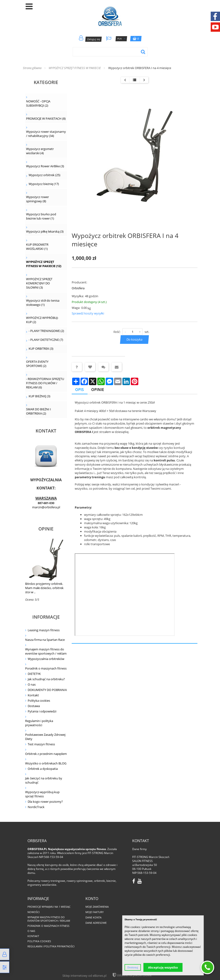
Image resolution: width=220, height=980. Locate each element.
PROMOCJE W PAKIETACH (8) (46, 119)
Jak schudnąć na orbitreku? (46, 679)
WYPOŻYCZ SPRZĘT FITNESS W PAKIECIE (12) (44, 264)
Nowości (34, 912)
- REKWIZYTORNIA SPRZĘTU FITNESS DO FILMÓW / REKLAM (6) (45, 383)
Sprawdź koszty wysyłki (88, 313)
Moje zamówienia (97, 907)
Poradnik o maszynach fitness (46, 668)
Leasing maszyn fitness (44, 630)
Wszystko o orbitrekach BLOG (46, 763)
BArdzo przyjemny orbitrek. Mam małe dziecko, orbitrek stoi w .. (44, 588)
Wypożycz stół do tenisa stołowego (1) (43, 303)
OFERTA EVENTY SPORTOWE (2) (37, 364)
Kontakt (33, 695)
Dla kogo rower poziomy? (45, 802)
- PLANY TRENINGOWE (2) (46, 331)
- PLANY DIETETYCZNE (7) (46, 340)
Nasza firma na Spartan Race (45, 640)
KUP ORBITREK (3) (41, 349)
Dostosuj (133, 967)
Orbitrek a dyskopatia (43, 769)
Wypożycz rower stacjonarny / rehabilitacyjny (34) (46, 134)
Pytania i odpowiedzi (42, 711)
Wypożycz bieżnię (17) (44, 184)
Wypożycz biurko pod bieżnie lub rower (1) (41, 216)
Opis (80, 390)
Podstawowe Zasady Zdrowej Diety (45, 737)
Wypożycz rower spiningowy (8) (37, 199)
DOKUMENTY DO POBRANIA (47, 690)
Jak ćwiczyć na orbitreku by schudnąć (44, 780)
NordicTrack (36, 807)
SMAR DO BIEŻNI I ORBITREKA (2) (39, 411)
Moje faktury (95, 912)
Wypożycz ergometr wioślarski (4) (40, 151)
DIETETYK (34, 674)
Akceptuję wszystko (163, 967)
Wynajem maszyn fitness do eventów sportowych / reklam (46, 651)
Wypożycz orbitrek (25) (44, 175)
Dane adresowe (96, 923)
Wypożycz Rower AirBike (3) (45, 166)
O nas (32, 684)
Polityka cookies (39, 701)
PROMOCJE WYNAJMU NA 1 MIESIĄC (49, 907)
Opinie (46, 529)
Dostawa (34, 706)
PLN (121, 39)
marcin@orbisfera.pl (46, 507)
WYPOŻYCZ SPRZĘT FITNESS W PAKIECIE (75, 68)
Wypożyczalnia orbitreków (46, 659)
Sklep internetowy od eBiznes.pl (84, 976)
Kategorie (46, 82)
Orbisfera (78, 288)
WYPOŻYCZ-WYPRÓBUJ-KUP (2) (42, 320)
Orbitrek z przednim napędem (46, 754)
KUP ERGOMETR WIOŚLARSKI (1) (37, 247)
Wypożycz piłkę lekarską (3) (45, 231)
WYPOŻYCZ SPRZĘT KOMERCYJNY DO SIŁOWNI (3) (39, 283)
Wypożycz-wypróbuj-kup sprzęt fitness (42, 794)
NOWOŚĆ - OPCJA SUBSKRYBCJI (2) (38, 103)
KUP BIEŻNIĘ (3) (39, 396)
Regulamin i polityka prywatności (39, 723)
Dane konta (93, 917)
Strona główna (32, 68)
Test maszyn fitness (41, 744)
